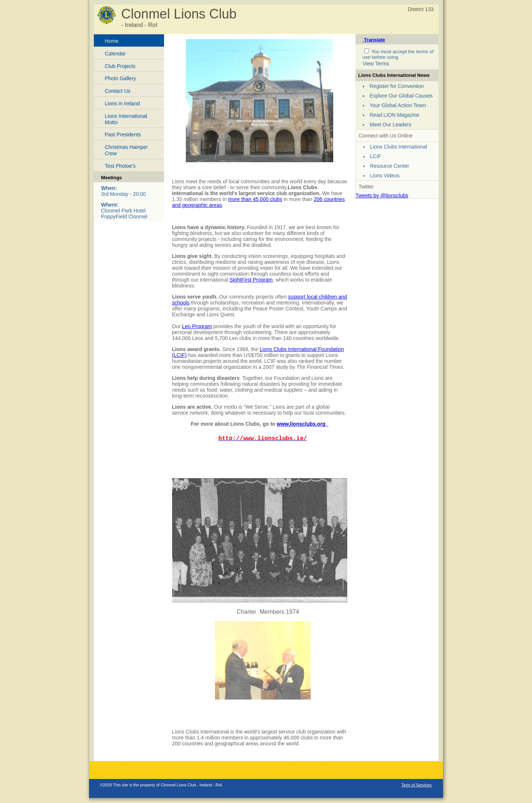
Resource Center (390, 166)
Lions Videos (385, 176)
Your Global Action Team (398, 105)
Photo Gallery (121, 78)
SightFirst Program (251, 280)
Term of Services (417, 785)
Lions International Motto (126, 119)
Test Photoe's (120, 166)
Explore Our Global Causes (401, 96)
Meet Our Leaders (391, 125)
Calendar (115, 54)
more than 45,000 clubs (255, 199)
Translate (374, 40)
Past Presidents (123, 135)
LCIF (376, 156)
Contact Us (118, 91)
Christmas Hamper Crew (127, 150)
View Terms (376, 64)
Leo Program (197, 326)
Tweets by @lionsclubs (382, 195)
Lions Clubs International (399, 147)
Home (112, 41)
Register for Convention (397, 86)
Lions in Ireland (122, 103)
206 (319, 199)
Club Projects (120, 66)
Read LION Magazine (395, 115)
